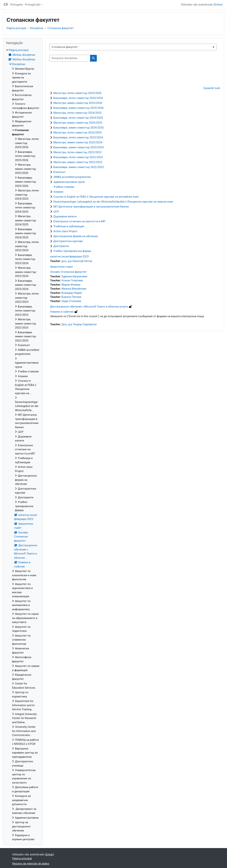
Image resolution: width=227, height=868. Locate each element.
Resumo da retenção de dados (31, 864)
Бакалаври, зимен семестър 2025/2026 (79, 108)
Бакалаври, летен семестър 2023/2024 (78, 137)
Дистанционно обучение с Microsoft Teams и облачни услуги (89, 307)
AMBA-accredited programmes (72, 177)
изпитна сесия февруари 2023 (69, 256)
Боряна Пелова (71, 297)
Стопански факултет (60, 28)
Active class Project (65, 231)
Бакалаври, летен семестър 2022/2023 (78, 157)
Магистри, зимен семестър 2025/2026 (78, 103)
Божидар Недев (72, 293)
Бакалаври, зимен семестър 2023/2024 (79, 147)
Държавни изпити (65, 216)
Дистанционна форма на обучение (76, 236)
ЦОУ (56, 212)
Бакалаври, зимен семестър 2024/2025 (79, 128)
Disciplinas (37, 28)
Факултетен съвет (62, 267)
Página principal (16, 28)
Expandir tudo (212, 88)
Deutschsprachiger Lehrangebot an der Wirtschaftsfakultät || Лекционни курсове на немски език (113, 202)
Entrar (218, 5)
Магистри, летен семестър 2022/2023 (77, 152)
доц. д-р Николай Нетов (77, 261)
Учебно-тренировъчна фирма (72, 251)
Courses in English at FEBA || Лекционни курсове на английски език (96, 197)
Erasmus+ (60, 172)
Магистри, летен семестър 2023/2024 (77, 133)
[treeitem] (23, 445)
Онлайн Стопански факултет (68, 272)
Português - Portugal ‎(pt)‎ (25, 5)
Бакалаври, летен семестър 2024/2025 (78, 118)
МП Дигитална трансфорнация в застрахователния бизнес (91, 207)
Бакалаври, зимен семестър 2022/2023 (79, 167)
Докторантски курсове (68, 241)
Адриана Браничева (74, 276)
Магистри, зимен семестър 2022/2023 (78, 162)
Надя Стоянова (71, 301)
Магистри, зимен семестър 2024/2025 (78, 123)
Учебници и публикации (69, 226)
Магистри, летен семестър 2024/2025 (77, 113)
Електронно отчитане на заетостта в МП (79, 221)
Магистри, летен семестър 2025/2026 (77, 93)
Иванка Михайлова (74, 289)
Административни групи (69, 182)
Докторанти (61, 246)
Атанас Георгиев (72, 280)
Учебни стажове (64, 187)
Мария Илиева (71, 285)
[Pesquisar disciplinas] (70, 58)
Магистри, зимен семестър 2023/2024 (78, 142)
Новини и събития (62, 312)
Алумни (58, 192)
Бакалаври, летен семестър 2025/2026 (78, 98)
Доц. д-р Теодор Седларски (79, 324)
